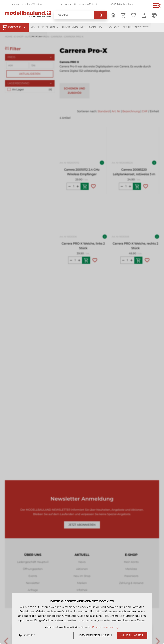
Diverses (114, 27)
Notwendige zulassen (95, 635)
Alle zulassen (132, 635)
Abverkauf (38, 37)
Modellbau (97, 27)
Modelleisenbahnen (44, 27)
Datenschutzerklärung (105, 627)
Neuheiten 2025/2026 (136, 27)
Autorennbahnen (74, 27)
